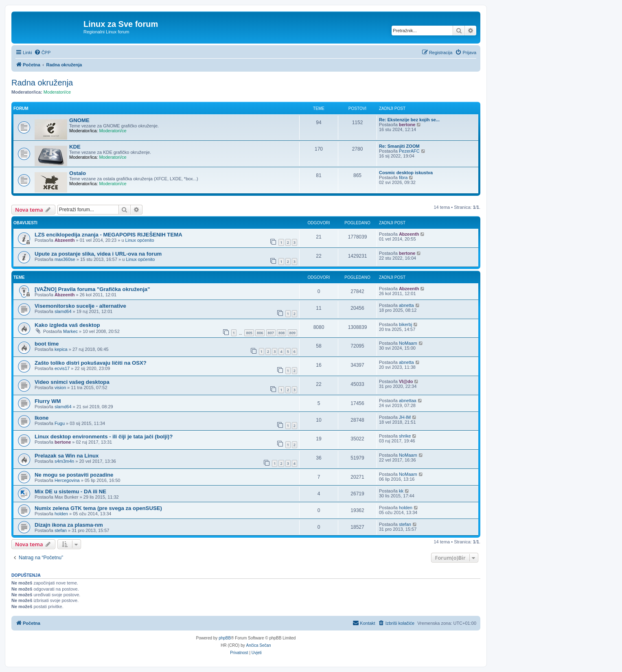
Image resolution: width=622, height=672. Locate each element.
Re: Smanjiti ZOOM (399, 146)
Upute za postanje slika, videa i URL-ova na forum (98, 254)
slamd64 (63, 311)
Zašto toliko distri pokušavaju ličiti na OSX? (91, 363)
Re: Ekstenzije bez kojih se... (409, 120)
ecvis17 (62, 368)
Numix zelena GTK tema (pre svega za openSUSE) (98, 508)
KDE (75, 147)
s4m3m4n (64, 461)
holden (61, 514)
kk (401, 491)
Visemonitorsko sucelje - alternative (80, 306)
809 (292, 333)
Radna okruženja (42, 83)
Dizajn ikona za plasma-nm (69, 525)
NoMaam (408, 343)
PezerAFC (409, 151)
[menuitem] (43, 53)
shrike (405, 436)
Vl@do (406, 381)
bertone (407, 125)
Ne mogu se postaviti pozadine (74, 475)
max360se (65, 259)
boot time (47, 344)
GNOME (79, 120)
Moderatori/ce (57, 92)
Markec (70, 331)
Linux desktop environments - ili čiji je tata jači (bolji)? (104, 437)
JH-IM (405, 417)
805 (249, 333)
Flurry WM (48, 401)
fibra (403, 177)
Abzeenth (65, 240)
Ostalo (78, 173)
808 (281, 333)
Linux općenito (140, 240)
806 (260, 333)
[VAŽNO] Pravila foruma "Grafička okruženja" (92, 289)
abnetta (406, 305)
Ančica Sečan (259, 645)
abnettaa (408, 401)
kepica (61, 349)
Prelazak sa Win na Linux (67, 456)
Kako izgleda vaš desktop (67, 325)
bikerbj (405, 324)
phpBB (225, 638)
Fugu (60, 423)
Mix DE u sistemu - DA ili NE (70, 491)
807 (271, 333)
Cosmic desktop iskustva (406, 173)
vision (60, 387)
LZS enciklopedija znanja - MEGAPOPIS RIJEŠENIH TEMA (108, 235)
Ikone (42, 418)
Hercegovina (67, 480)
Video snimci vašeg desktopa (72, 382)
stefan (61, 530)
